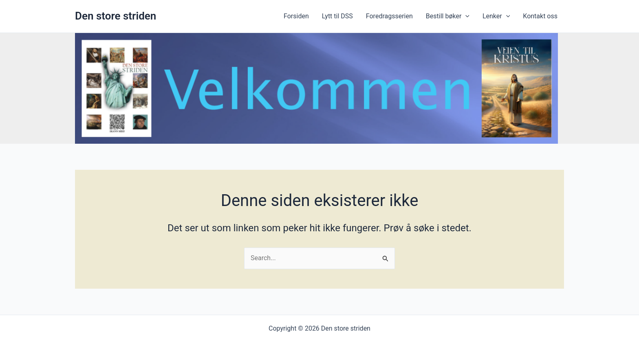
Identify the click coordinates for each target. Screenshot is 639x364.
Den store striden (116, 16)
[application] (465, 16)
